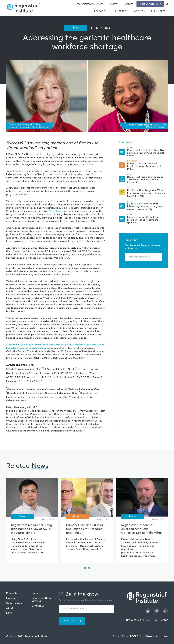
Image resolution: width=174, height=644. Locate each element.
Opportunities (14, 603)
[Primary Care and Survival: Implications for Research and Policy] (87, 497)
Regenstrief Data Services (90, 4)
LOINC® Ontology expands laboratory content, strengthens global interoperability (145, 207)
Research (101, 11)
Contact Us (38, 606)
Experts (121, 11)
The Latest (158, 11)
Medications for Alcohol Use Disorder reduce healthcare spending (143, 220)
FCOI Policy (137, 636)
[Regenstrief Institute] (23, 8)
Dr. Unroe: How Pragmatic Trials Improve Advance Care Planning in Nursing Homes (147, 193)
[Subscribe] (157, 257)
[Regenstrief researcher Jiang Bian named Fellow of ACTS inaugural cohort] (32, 497)
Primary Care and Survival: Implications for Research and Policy (144, 166)
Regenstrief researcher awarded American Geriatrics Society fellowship (145, 180)
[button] (109, 12)
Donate (129, 4)
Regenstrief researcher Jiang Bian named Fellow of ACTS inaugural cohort (146, 153)
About (139, 11)
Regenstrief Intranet (157, 636)
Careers (114, 4)
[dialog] (167, 4)
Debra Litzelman (58, 211)
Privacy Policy (120, 636)
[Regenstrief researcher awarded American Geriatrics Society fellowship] (142, 497)
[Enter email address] (142, 257)
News (9, 613)
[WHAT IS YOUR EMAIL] (86, 609)
